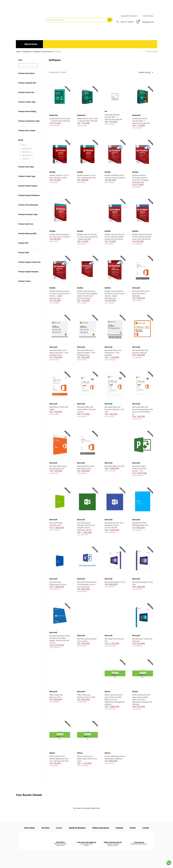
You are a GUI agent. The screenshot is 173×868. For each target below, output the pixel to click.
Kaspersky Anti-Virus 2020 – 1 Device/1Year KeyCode (60, 120)
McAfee (27, 152)
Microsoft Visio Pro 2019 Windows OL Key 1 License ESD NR (114, 524)
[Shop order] (145, 72)
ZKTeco (26, 159)
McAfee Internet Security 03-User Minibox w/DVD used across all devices (142, 236)
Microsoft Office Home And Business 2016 (58, 466)
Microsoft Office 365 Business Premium (140, 351)
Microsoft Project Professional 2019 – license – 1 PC (140, 467)
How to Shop (29, 825)
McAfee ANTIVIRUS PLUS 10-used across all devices (114, 177)
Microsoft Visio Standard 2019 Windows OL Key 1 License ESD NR (87, 583)
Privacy (133, 825)
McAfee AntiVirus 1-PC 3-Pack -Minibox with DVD (87, 176)
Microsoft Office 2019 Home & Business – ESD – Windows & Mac (59, 352)
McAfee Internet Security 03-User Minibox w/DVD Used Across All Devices (115, 236)
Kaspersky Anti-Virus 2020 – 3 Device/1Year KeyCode (87, 120)
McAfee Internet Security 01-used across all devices (59, 236)
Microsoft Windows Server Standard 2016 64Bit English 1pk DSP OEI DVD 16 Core (60, 637)
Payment (119, 825)
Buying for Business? (77, 825)
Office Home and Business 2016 (56, 694)
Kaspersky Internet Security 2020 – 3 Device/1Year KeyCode (141, 121)
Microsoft (28, 155)
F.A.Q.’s (59, 825)
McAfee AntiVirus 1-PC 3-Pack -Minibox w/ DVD (59, 176)
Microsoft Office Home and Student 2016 (86, 466)
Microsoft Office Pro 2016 (115, 465)
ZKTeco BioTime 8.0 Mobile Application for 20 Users (87, 756)
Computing (27, 51)
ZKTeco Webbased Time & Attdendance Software (115, 755)
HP (24, 145)
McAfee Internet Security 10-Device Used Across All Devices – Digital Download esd (60, 294)
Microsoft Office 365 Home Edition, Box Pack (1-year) (86, 408)
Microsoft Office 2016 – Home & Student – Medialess (141, 293)
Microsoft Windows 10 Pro (115, 580)
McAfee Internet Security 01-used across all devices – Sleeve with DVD (87, 236)
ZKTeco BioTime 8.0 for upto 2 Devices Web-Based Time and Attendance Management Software (142, 697)
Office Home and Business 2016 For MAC (86, 694)
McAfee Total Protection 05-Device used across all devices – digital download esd (115, 294)
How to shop (148, 16)
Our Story (45, 825)
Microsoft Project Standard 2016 (56, 523)
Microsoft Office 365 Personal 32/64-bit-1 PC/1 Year (115, 408)
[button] (145, 22)
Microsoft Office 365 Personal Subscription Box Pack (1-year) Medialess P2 (141, 409)
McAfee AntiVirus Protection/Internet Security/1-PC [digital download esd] (141, 178)
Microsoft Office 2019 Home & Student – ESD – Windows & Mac (87, 352)
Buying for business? (129, 16)
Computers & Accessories (43, 51)
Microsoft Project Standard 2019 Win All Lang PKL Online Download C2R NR (86, 525)
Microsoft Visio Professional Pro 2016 (58, 581)
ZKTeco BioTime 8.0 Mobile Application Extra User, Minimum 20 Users (59, 756)
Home (18, 51)
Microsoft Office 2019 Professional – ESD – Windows (113, 352)
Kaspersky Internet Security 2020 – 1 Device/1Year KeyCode (114, 117)
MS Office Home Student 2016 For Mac (87, 638)
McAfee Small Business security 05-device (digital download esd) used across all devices (87, 294)
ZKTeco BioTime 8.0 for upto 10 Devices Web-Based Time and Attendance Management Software (115, 697)
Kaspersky (27, 149)
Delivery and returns (101, 825)
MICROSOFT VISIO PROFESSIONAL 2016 (140, 523)
